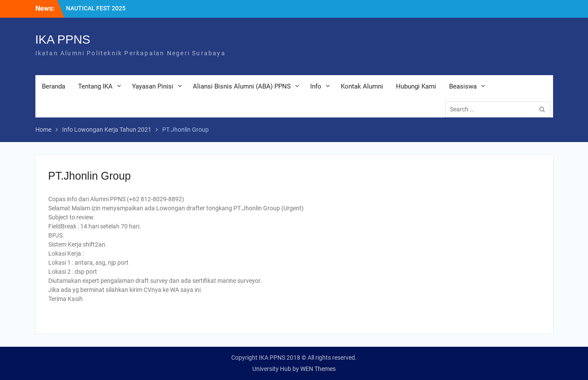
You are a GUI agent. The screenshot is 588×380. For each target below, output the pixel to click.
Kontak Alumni (362, 86)
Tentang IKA (95, 86)
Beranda (53, 86)
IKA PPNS (63, 40)
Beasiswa (463, 86)
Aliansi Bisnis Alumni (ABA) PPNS (242, 86)
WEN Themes (318, 369)
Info (316, 86)
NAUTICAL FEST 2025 (96, 8)
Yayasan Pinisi (153, 86)
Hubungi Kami (416, 86)
